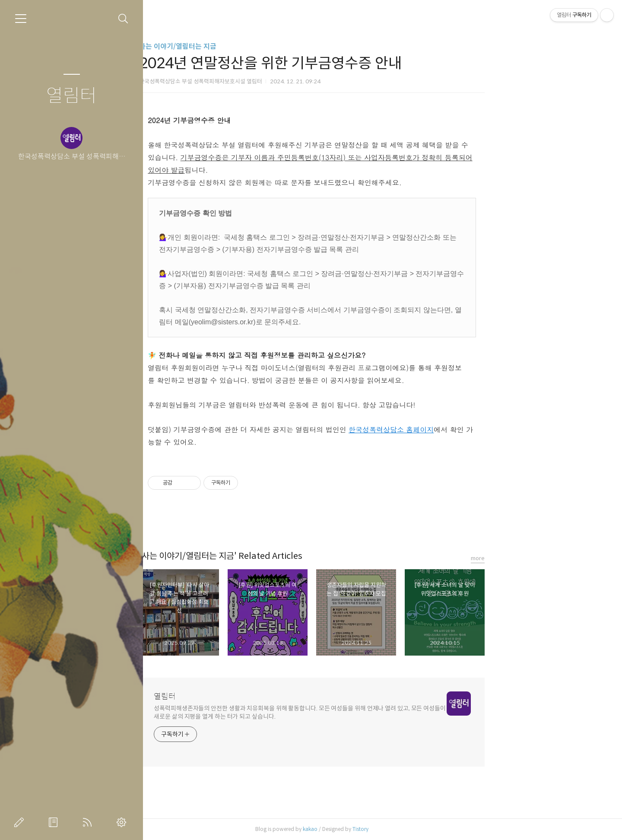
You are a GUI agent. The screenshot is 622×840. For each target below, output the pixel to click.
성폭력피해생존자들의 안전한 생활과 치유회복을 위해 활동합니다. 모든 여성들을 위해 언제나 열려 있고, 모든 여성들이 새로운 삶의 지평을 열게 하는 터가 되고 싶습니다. (371, 712)
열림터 (71, 96)
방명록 (55, 822)
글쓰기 (21, 822)
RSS (89, 822)
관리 (123, 822)
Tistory (431, 829)
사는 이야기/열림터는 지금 (249, 46)
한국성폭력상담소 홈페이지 (462, 430)
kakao (381, 829)
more (549, 558)
